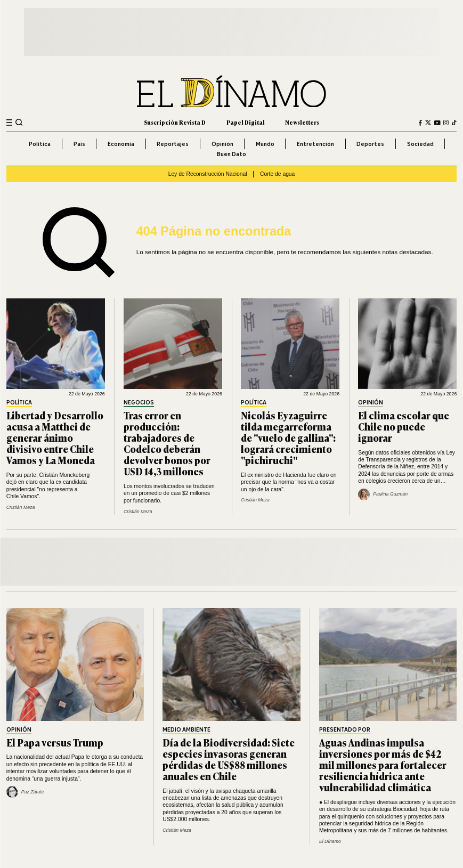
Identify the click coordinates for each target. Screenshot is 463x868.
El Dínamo (330, 841)
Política (40, 144)
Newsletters (302, 122)
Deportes (370, 144)
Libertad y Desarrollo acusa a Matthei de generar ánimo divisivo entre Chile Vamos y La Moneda (55, 437)
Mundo (265, 144)
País (79, 144)
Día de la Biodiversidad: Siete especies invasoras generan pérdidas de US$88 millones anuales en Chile (229, 759)
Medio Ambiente (186, 730)
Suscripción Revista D (175, 122)
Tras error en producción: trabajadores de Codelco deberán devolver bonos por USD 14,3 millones (167, 443)
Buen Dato (231, 154)
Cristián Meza (21, 507)
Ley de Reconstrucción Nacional (208, 174)
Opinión (222, 144)
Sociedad (420, 144)
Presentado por (345, 730)
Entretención (315, 144)
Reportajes (173, 144)
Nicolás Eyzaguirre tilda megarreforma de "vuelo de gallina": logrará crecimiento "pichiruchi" (288, 437)
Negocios (139, 403)
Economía (121, 144)
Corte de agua (277, 174)
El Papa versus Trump (55, 742)
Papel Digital (246, 122)
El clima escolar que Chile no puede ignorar (404, 426)
